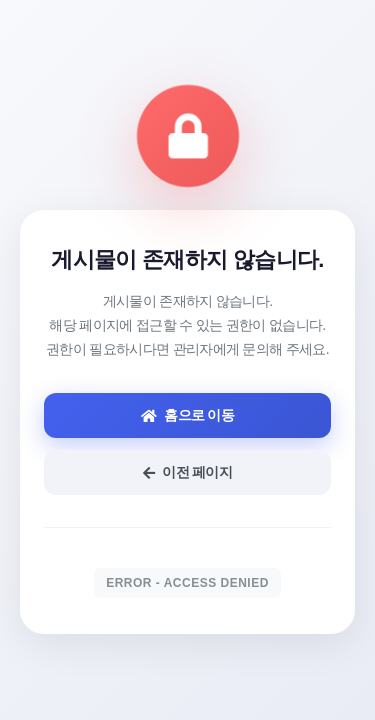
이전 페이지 (187, 472)
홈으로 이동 (187, 415)
